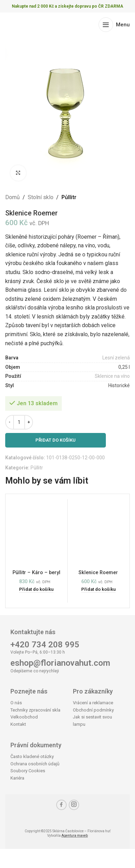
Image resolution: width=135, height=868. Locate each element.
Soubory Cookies (28, 771)
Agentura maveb (75, 836)
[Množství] (19, 422)
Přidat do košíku (56, 440)
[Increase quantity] (29, 422)
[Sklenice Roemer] (99, 534)
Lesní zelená (116, 358)
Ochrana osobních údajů (35, 764)
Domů (12, 197)
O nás (16, 703)
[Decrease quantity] (10, 422)
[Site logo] (32, 24)
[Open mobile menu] (114, 25)
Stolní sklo (41, 197)
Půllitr (69, 197)
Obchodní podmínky (93, 710)
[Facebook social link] (61, 805)
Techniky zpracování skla (35, 710)
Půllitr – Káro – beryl (36, 573)
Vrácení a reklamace (93, 703)
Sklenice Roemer (98, 573)
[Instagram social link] (74, 805)
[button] (36, 590)
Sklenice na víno (112, 376)
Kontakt (18, 724)
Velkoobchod (24, 717)
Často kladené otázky (32, 756)
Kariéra (17, 778)
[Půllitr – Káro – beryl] (36, 534)
